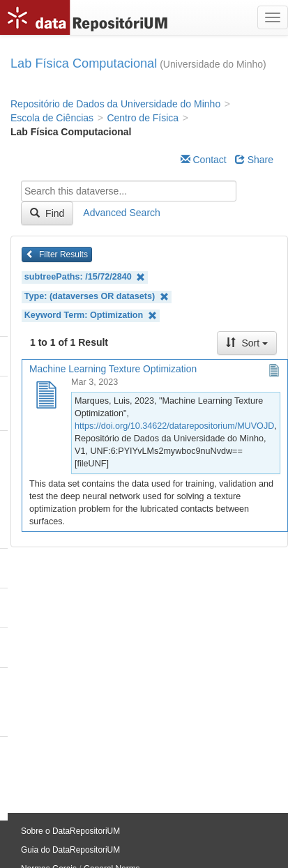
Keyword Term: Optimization (91, 315)
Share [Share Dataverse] (254, 160)
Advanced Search (122, 213)
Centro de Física (143, 118)
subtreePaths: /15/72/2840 (85, 277)
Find (47, 213)
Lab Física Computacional (84, 63)
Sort (247, 343)
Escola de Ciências (52, 118)
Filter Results (57, 254)
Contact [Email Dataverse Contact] (204, 160)
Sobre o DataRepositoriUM (70, 831)
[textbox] (129, 191)
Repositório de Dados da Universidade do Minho (115, 104)
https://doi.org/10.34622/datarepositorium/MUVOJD (174, 426)
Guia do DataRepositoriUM (70, 850)
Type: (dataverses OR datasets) (97, 297)
